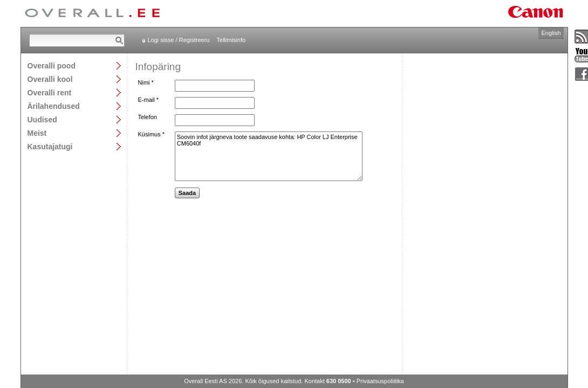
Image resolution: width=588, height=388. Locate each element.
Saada (187, 193)
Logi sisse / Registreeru (179, 40)
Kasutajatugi (50, 146)
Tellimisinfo (231, 40)
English (551, 33)
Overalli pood (52, 65)
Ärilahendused (54, 106)
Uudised (42, 119)
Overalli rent (50, 92)
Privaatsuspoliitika (380, 381)
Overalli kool (50, 79)
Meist (37, 133)
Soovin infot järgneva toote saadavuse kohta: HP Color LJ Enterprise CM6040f (269, 156)
